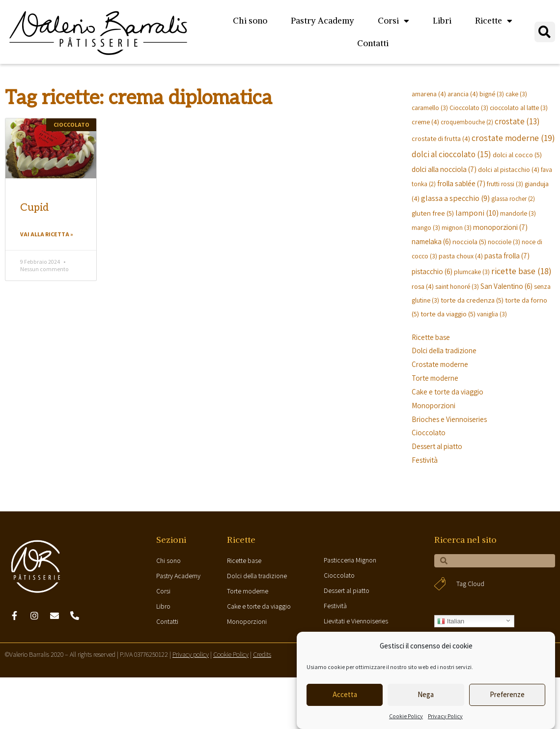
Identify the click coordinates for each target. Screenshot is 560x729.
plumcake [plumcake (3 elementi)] (472, 272)
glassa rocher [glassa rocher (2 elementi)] (513, 199)
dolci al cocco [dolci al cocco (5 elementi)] (517, 154)
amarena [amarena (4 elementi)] (429, 94)
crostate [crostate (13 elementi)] (517, 121)
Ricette (494, 21)
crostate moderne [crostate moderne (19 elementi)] (513, 138)
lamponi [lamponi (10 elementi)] (477, 213)
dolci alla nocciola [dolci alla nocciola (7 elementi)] (444, 169)
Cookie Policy (406, 716)
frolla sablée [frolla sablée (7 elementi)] (461, 183)
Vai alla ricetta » (47, 234)
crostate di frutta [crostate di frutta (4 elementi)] (441, 138)
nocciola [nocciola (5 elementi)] (469, 241)
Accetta (345, 694)
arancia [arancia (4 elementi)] (463, 94)
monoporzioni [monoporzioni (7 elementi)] (500, 227)
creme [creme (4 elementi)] (425, 122)
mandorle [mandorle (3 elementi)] (518, 213)
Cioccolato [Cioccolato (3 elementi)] (469, 108)
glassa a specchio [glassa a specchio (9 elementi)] (455, 198)
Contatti (373, 43)
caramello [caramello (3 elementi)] (430, 108)
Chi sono (250, 21)
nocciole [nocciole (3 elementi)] (504, 242)
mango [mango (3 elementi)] (426, 227)
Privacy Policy (445, 716)
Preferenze (507, 694)
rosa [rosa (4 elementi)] (423, 286)
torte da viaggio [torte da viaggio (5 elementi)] (448, 314)
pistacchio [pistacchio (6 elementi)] (432, 271)
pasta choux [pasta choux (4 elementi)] (461, 256)
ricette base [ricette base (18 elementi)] (521, 271)
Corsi (393, 21)
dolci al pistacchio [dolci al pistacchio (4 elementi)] (509, 169)
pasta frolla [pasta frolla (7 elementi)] (507, 255)
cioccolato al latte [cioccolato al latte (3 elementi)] (519, 108)
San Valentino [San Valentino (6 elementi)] (506, 286)
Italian (451, 621)
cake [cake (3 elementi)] (516, 94)
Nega (426, 694)
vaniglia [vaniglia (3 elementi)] (492, 314)
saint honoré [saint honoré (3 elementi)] (457, 286)
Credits (262, 654)
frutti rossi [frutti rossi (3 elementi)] (505, 184)
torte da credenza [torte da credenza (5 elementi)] (472, 300)
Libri (442, 21)
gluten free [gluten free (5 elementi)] (433, 213)
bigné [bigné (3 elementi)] (492, 94)
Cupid (35, 208)
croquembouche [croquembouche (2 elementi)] (467, 122)
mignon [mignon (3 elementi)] (457, 227)
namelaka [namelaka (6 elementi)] (431, 241)
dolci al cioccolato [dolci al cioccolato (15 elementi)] (451, 154)
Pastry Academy (322, 21)
